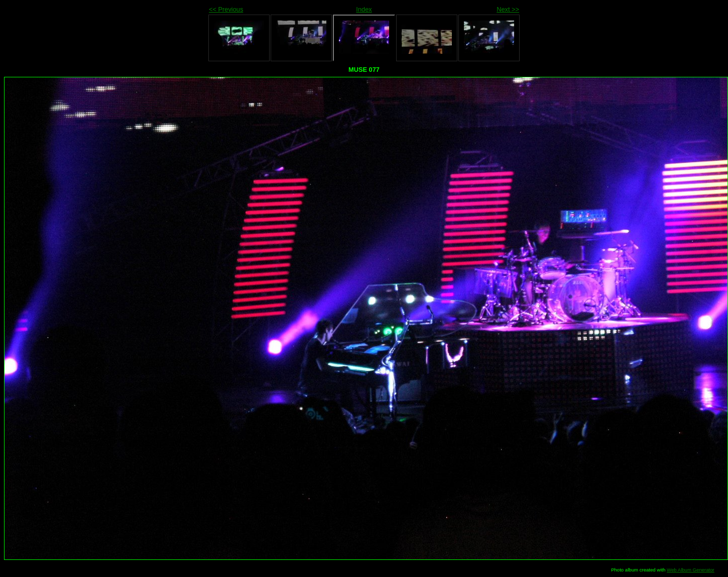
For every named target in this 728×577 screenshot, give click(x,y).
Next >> (508, 9)
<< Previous (226, 9)
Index (364, 9)
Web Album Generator (691, 570)
